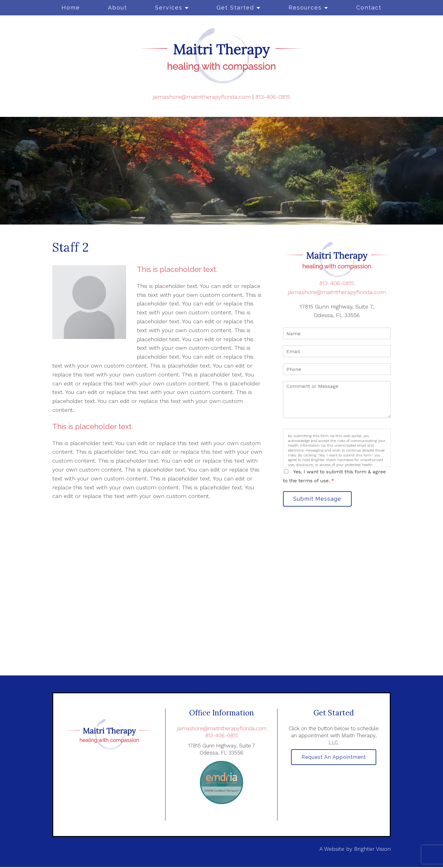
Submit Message (318, 499)
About (118, 8)
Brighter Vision (372, 849)
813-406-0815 (273, 97)
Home (71, 8)
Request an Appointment (334, 758)
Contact (369, 8)
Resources (305, 8)
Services (169, 8)
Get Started (235, 8)
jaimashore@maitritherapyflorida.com (202, 97)
